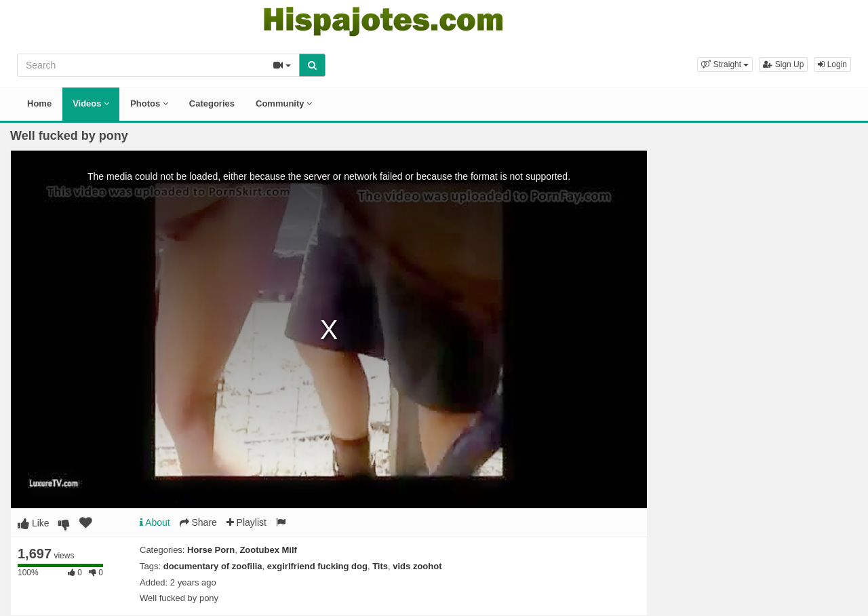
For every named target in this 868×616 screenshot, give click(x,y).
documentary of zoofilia (213, 566)
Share (198, 522)
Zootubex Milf (268, 550)
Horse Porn (211, 550)
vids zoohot (417, 566)
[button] (725, 64)
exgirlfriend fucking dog (317, 566)
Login (832, 64)
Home (39, 103)
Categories (212, 103)
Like (34, 523)
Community (284, 103)
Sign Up (783, 64)
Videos (91, 103)
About (155, 522)
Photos (149, 103)
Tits (380, 566)
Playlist (246, 522)
